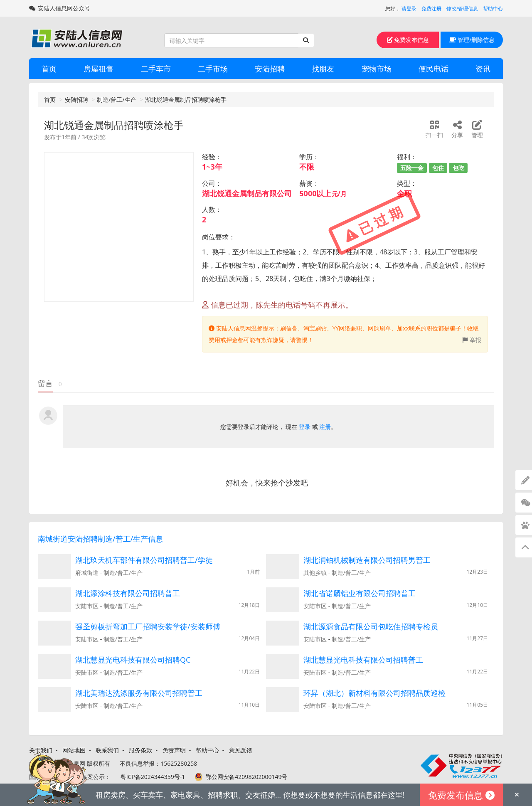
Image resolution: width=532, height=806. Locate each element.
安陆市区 (87, 606)
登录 (305, 427)
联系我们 (107, 750)
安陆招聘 (270, 69)
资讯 (483, 69)
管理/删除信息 (472, 40)
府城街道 (87, 573)
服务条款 (140, 750)
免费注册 (431, 9)
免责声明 (174, 750)
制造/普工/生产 (116, 100)
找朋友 (323, 69)
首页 (49, 69)
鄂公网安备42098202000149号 (246, 777)
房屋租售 (99, 69)
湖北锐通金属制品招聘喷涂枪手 (186, 100)
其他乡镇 (315, 573)
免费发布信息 (408, 40)
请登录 (409, 9)
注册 (325, 427)
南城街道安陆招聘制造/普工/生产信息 (100, 539)
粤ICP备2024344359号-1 (153, 777)
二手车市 (156, 69)
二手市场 (213, 69)
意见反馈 (241, 750)
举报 (472, 340)
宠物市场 (377, 69)
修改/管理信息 (462, 9)
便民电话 (433, 69)
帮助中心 (493, 9)
